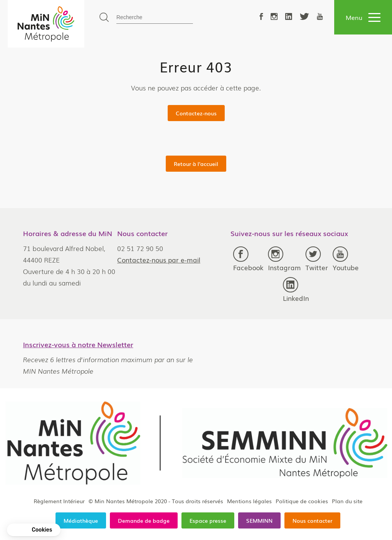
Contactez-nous (196, 113)
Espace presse (208, 520)
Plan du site (347, 501)
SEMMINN (259, 520)
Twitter (317, 259)
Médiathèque (81, 520)
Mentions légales (249, 501)
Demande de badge (144, 520)
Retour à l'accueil (196, 164)
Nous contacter (312, 520)
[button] (34, 530)
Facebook (248, 259)
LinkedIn (296, 290)
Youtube (346, 259)
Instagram (284, 259)
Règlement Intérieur (59, 501)
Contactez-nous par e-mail (159, 260)
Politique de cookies (302, 501)
